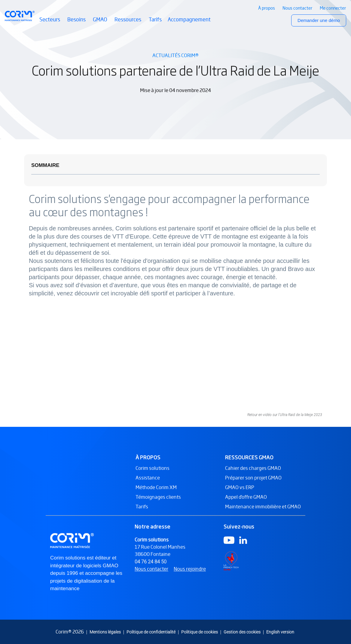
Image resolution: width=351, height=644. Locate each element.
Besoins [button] (77, 23)
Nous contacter (151, 573)
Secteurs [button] (50, 23)
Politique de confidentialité (151, 632)
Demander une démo (319, 20)
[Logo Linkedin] (243, 544)
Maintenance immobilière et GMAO (263, 511)
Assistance (148, 482)
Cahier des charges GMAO (253, 472)
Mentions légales (105, 632)
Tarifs (155, 20)
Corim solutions (153, 472)
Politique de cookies (200, 632)
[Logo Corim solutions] (73, 544)
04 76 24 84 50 (151, 565)
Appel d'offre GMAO (246, 501)
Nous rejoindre (190, 573)
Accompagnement (189, 20)
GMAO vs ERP (240, 491)
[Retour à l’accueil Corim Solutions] (20, 16)
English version (280, 632)
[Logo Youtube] (229, 544)
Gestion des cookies (242, 632)
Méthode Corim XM (156, 491)
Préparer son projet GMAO (253, 482)
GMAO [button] (101, 23)
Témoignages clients (158, 501)
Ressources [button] (128, 23)
